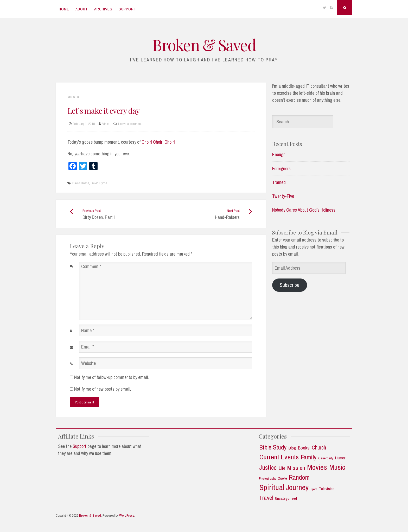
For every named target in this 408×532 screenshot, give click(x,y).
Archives (103, 9)
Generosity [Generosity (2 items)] (326, 458)
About (82, 9)
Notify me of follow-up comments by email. (111, 377)
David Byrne (99, 183)
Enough (279, 154)
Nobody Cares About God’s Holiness (304, 210)
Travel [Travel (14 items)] (266, 498)
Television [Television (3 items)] (327, 489)
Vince (106, 124)
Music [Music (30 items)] (337, 467)
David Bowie (81, 183)
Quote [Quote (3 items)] (282, 479)
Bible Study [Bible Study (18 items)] (273, 447)
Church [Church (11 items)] (319, 448)
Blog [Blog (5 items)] (292, 448)
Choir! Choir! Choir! (158, 142)
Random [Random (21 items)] (299, 477)
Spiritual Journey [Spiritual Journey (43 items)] (284, 487)
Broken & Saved (204, 45)
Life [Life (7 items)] (282, 468)
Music (73, 97)
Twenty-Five (283, 196)
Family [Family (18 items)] (309, 457)
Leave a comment (130, 124)
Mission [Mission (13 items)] (296, 468)
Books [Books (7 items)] (304, 448)
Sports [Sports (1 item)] (314, 489)
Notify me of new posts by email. (103, 389)
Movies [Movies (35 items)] (317, 467)
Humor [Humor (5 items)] (340, 458)
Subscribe (290, 285)
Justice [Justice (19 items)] (268, 468)
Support (127, 9)
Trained (279, 182)
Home (64, 9)
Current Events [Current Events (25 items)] (279, 457)
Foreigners (281, 169)
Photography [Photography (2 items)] (267, 479)
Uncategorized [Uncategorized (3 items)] (286, 499)
